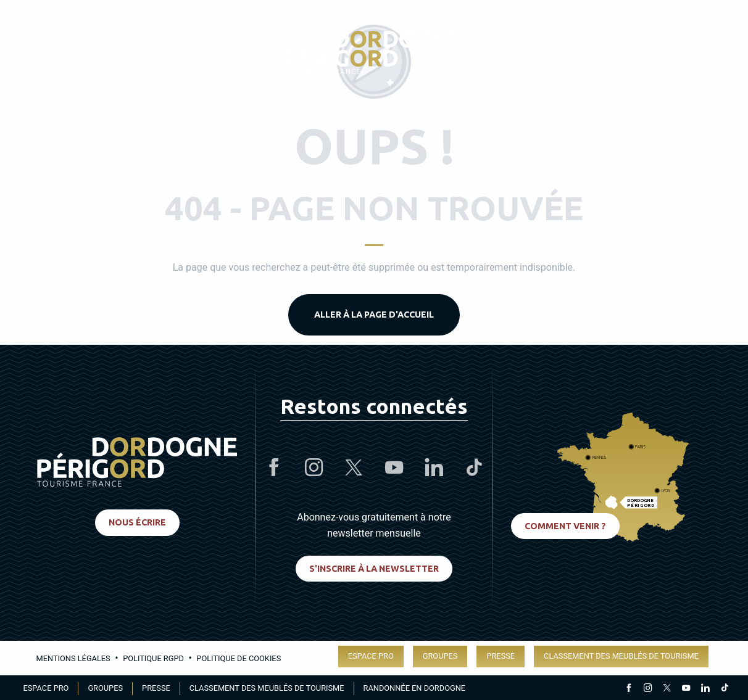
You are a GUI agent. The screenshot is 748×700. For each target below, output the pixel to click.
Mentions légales (73, 658)
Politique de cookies (239, 658)
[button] (713, 52)
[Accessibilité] (595, 53)
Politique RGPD (153, 658)
